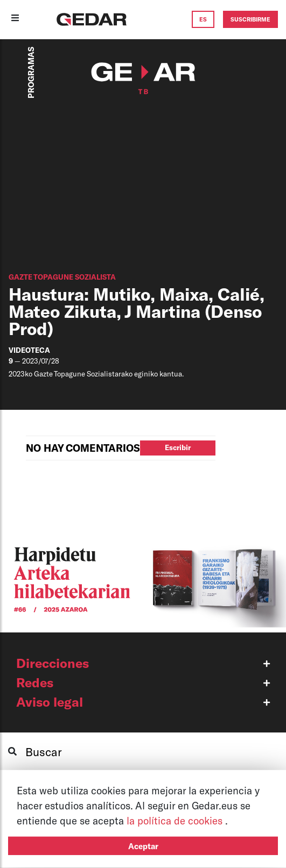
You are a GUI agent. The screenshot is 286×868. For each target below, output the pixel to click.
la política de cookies (176, 820)
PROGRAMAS (31, 73)
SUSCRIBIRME (250, 19)
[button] (143, 663)
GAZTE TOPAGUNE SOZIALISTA (62, 277)
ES (203, 19)
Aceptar (143, 846)
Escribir (178, 447)
